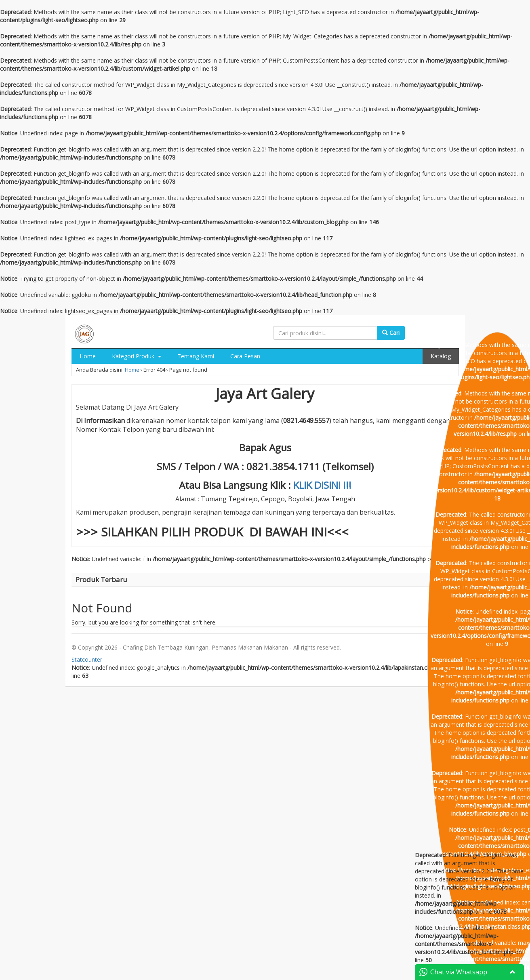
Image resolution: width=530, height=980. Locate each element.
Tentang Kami (196, 356)
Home (88, 356)
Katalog (441, 356)
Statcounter (87, 659)
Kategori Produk (137, 356)
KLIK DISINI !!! (322, 485)
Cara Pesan (245, 356)
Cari (391, 333)
